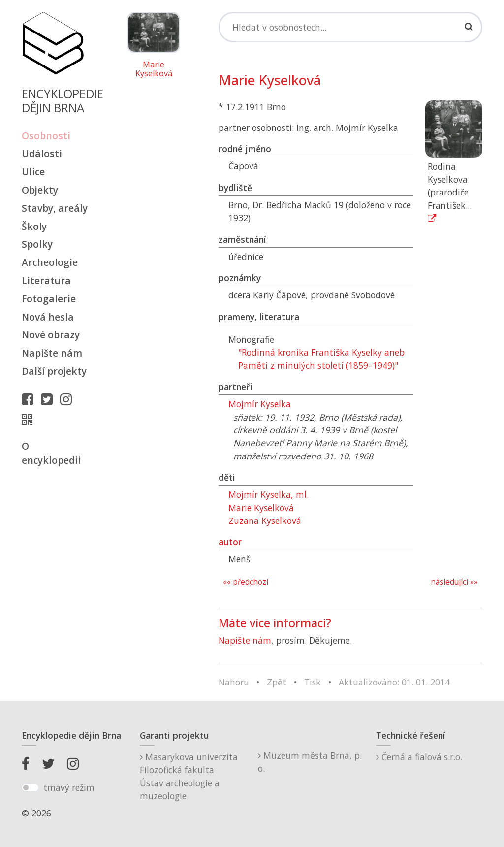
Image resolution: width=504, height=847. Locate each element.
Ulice (33, 172)
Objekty (40, 190)
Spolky (37, 244)
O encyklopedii (51, 453)
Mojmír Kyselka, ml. (268, 494)
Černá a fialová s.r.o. (419, 757)
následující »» (454, 582)
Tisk (313, 682)
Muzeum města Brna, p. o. (310, 762)
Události (42, 153)
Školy (34, 226)
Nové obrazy (51, 335)
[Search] (350, 27)
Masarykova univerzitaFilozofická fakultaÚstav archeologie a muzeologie (189, 776)
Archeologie (50, 262)
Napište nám (52, 353)
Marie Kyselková (154, 69)
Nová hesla (48, 317)
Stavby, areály (55, 208)
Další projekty (54, 371)
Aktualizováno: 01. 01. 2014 (394, 682)
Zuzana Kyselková (265, 521)
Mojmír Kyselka (260, 404)
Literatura (46, 280)
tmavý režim (69, 787)
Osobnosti (46, 136)
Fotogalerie (49, 299)
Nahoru (234, 682)
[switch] (30, 788)
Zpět (277, 682)
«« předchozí (246, 582)
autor (230, 542)
